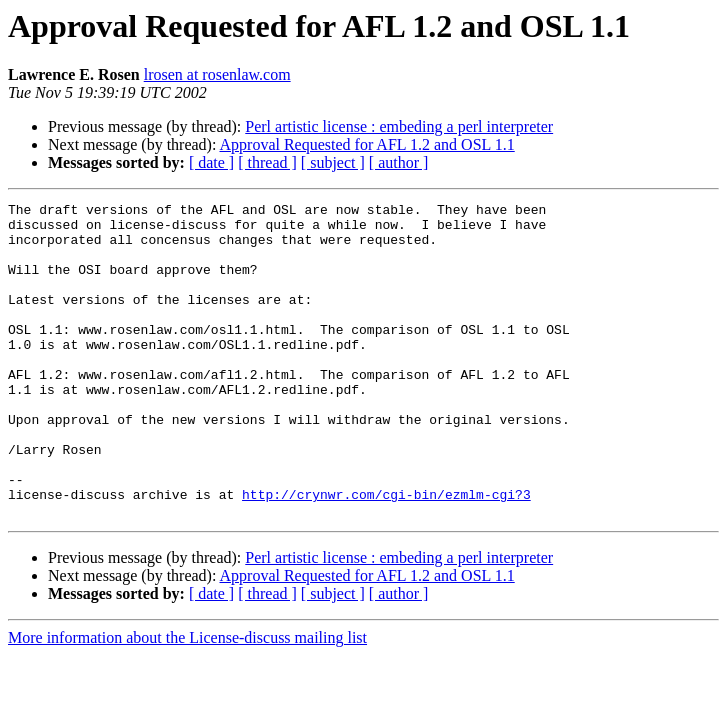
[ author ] (399, 162)
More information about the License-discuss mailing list (187, 700)
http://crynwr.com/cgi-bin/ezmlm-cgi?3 (386, 554)
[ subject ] (333, 162)
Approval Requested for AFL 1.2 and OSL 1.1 (367, 144)
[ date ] (211, 162)
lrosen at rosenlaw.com (217, 74)
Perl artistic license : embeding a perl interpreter (399, 126)
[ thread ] (267, 162)
